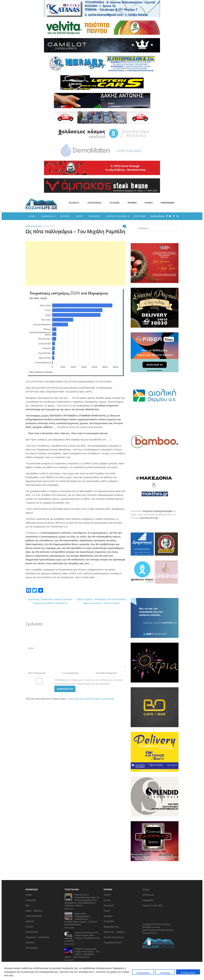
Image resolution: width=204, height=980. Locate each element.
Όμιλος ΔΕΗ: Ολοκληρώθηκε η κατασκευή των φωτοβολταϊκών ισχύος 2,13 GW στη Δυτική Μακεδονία (81, 919)
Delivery (107, 895)
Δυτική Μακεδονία (34, 916)
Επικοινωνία (168, 203)
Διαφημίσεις (148, 900)
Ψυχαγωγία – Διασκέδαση (37, 937)
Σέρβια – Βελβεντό (34, 911)
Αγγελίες (114, 203)
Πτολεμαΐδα (31, 900)
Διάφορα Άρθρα (34, 226)
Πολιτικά (29, 927)
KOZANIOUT (74, 203)
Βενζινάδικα (109, 921)
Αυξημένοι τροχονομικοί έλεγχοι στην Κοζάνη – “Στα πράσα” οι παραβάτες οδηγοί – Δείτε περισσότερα (82, 953)
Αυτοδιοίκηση (32, 932)
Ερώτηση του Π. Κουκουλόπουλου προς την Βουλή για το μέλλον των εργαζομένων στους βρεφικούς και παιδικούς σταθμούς (82, 900)
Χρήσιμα (132, 203)
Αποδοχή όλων (188, 973)
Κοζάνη (29, 895)
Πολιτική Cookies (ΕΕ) (153, 905)
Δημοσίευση (65, 689)
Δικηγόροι (108, 916)
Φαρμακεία (109, 905)
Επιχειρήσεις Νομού (113, 942)
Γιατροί (107, 911)
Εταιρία (149, 203)
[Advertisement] (76, 263)
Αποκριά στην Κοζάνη (116, 216)
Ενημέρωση (47, 216)
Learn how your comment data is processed (91, 699)
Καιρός (79, 216)
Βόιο (28, 905)
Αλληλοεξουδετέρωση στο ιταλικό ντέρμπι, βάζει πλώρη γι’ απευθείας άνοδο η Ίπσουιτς (82, 937)
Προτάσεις (65, 216)
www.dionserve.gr (149, 518)
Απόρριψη (165, 973)
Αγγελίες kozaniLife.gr (114, 937)
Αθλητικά (30, 921)
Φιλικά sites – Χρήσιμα (114, 932)
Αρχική (32, 216)
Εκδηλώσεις (94, 216)
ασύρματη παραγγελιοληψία (157, 511)
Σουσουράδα (95, 203)
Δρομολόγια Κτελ (111, 927)
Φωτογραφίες (32, 948)
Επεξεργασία (143, 973)
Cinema (107, 900)
